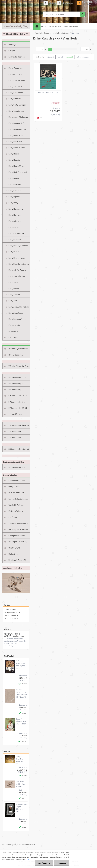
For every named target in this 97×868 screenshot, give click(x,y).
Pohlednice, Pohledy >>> (19, 349)
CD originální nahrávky (17, 536)
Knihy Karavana (15, 190)
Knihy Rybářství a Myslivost (16, 240)
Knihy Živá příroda (16, 313)
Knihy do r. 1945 (15, 74)
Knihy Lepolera (14, 197)
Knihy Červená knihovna (18, 117)
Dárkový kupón (15, 554)
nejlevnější (50, 57)
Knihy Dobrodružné (16, 123)
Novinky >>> (14, 45)
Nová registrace (68, 3)
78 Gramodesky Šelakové (19, 425)
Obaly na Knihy (14, 487)
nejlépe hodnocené (83, 57)
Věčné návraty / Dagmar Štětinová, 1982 (21, 808)
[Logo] (19, 14)
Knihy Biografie (15, 99)
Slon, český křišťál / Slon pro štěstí (20, 784)
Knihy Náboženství (16, 209)
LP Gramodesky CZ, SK (18, 377)
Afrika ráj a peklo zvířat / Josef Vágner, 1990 (20, 664)
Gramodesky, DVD (55, 26)
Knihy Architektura (16, 86)
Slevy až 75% (14, 51)
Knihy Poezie (14, 227)
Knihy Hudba (14, 178)
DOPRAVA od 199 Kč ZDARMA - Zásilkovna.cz (14, 635)
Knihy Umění (14, 288)
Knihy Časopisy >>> (16, 111)
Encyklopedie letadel (17, 480)
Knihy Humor (14, 154)
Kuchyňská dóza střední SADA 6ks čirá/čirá (21, 760)
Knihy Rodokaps (15, 252)
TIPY (81, 26)
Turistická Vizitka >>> (17, 505)
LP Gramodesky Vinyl (17, 467)
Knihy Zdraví (13, 301)
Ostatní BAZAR (15, 548)
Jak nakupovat (74, 26)
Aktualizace (13, 331)
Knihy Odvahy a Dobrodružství (15, 222)
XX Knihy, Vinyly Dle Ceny (19, 366)
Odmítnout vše (44, 863)
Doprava (65, 26)
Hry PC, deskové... (16, 355)
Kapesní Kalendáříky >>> (19, 499)
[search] (82, 14)
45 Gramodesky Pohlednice (15, 432)
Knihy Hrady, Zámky (17, 166)
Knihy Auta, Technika (17, 80)
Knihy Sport (13, 282)
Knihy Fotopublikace (17, 148)
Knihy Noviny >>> (16, 215)
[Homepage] (37, 26)
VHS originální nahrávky (18, 523)
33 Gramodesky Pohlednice (15, 438)
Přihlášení (52, 3)
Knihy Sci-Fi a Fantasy (17, 270)
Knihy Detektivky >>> (17, 129)
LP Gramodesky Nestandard (15, 390)
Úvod (36, 33)
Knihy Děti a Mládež (16, 135)
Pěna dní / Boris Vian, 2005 (48, 93)
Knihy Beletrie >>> (16, 93)
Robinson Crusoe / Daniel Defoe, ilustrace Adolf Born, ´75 (21, 693)
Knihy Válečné (14, 295)
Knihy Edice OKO (15, 142)
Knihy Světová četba (17, 276)
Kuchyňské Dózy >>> (17, 57)
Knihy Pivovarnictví (16, 233)
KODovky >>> (14, 337)
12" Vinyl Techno (15, 414)
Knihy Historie (14, 160)
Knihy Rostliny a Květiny (18, 246)
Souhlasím (61, 863)
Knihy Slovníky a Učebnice (19, 264)
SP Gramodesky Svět (17, 402)
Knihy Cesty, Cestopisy (18, 105)
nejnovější (70, 57)
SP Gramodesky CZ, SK (18, 396)
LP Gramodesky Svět (17, 383)
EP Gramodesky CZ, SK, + (19, 408)
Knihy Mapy (13, 203)
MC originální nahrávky (18, 542)
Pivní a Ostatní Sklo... (17, 493)
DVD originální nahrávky (18, 529)
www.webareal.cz (28, 844)
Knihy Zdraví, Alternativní (19, 307)
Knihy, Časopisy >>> (17, 68)
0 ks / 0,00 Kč (88, 2)
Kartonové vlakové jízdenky (16, 512)
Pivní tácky (13, 517)
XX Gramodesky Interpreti (19, 449)
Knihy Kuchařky (15, 184)
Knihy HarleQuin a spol (18, 172)
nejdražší (60, 57)
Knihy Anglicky (14, 325)
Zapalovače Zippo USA (17, 560)
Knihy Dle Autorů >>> (17, 319)
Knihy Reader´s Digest (17, 258)
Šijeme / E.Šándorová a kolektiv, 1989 (21, 721)
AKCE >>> (44, 26)
